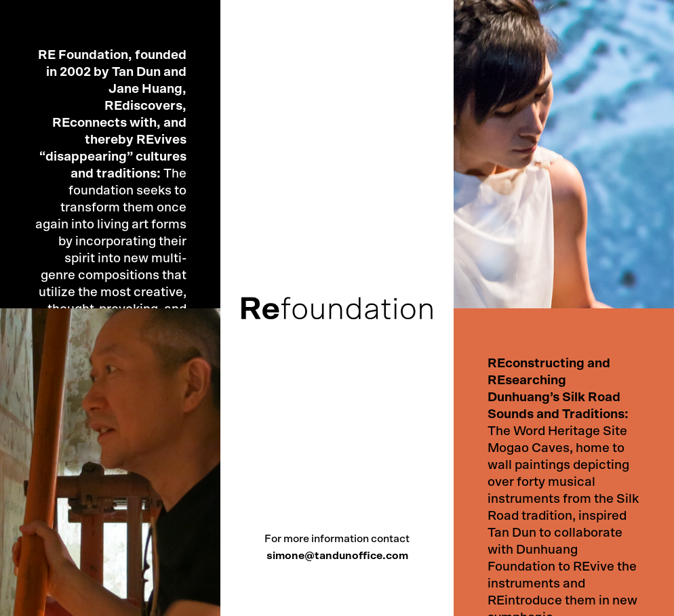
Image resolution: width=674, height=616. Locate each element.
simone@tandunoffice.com (337, 556)
